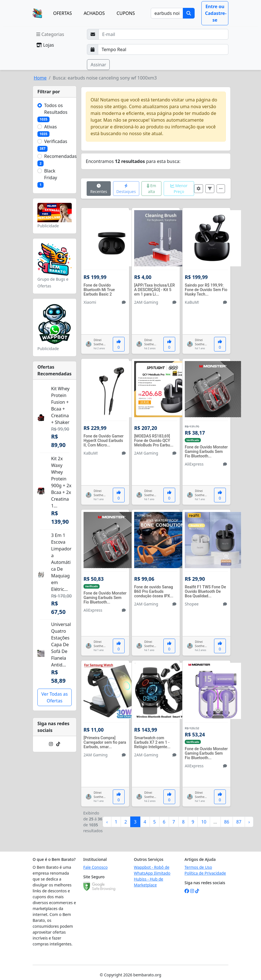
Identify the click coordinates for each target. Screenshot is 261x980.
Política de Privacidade (205, 873)
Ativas (50, 127)
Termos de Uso (198, 867)
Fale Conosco (95, 867)
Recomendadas (60, 156)
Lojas (45, 45)
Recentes (99, 189)
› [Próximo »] (249, 822)
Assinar (98, 65)
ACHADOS (94, 13)
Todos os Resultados (56, 109)
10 (204, 822)
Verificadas (56, 141)
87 (239, 822)
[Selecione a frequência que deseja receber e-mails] (163, 49)
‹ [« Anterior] (107, 822)
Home (40, 78)
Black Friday (51, 174)
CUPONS (126, 13)
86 (227, 822)
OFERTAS (62, 13)
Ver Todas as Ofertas (55, 697)
